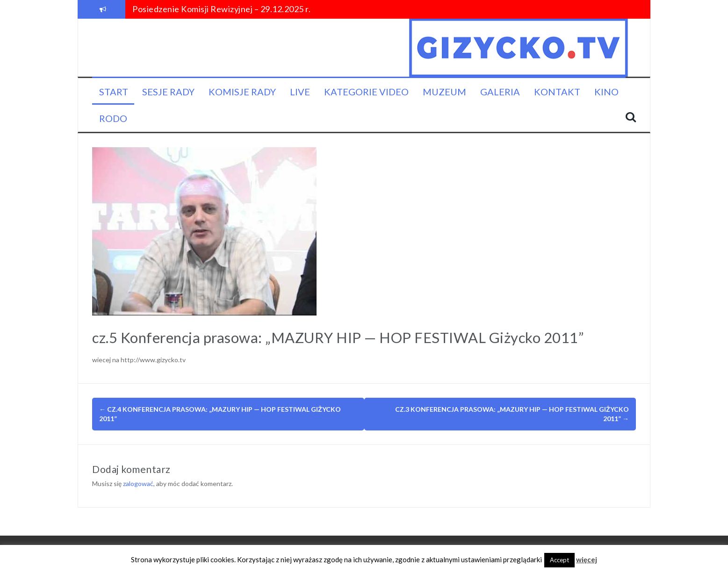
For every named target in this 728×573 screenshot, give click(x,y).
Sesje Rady (168, 92)
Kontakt (557, 92)
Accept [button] (559, 560)
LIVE (300, 92)
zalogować (138, 483)
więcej (587, 559)
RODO (113, 118)
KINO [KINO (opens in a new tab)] (606, 92)
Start (114, 92)
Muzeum (444, 92)
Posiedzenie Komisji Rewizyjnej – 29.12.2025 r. (221, 9)
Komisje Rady (242, 92)
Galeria (500, 92)
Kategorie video (366, 92)
